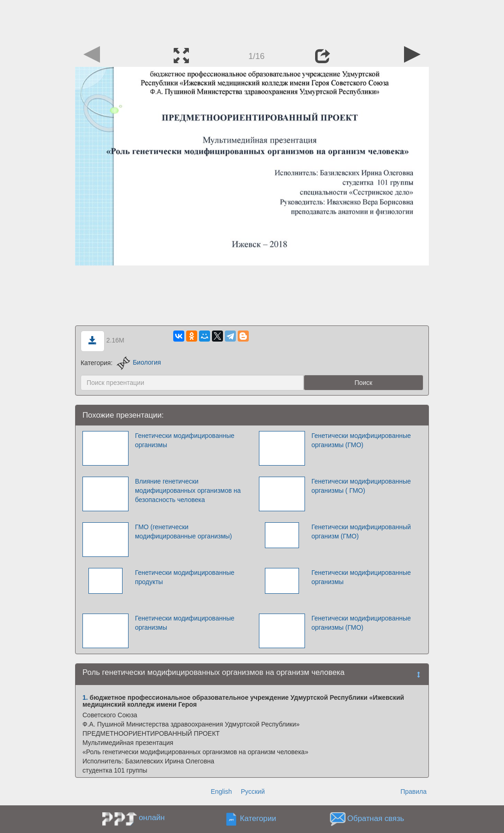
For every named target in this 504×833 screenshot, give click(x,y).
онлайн (152, 818)
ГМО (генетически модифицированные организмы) (184, 532)
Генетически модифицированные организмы (185, 440)
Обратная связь (376, 818)
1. (85, 697)
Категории (258, 818)
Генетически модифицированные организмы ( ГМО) (361, 486)
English (221, 792)
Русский (253, 792)
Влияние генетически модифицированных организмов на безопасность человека (188, 490)
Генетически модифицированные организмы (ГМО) (361, 440)
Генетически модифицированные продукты (185, 577)
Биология (139, 362)
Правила (413, 792)
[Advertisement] (252, 21)
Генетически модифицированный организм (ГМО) (361, 532)
